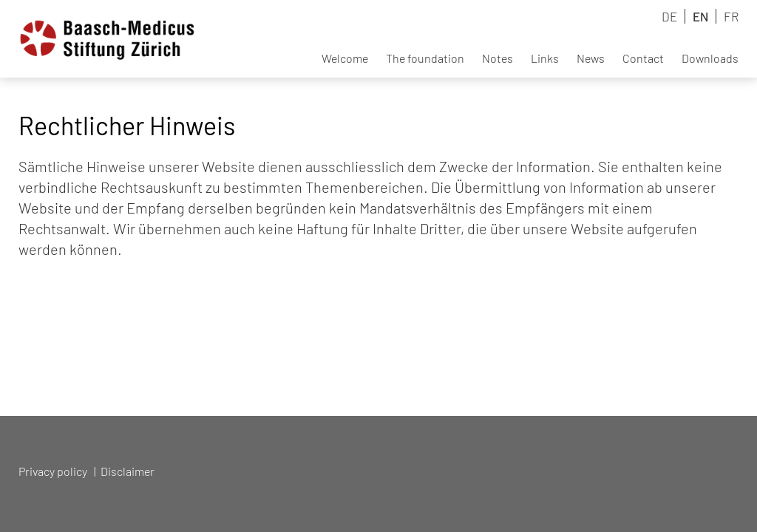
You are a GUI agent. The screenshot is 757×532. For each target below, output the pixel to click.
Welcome (345, 58)
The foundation (425, 58)
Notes (498, 58)
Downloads (710, 58)
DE (669, 16)
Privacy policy (53, 471)
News (591, 58)
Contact (643, 58)
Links (545, 58)
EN (700, 16)
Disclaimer (128, 471)
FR (731, 16)
